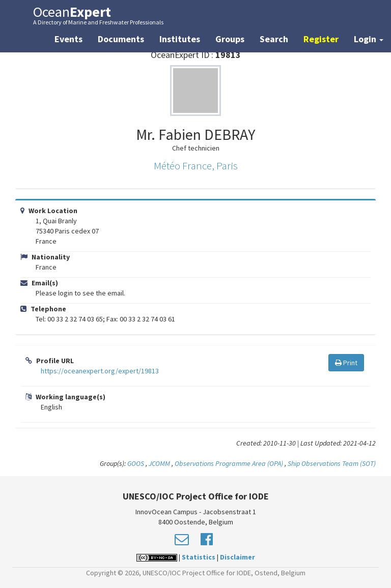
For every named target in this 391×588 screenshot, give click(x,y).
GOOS (136, 463)
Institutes (180, 39)
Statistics (199, 557)
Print (346, 363)
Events (68, 39)
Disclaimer (238, 557)
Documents (121, 39)
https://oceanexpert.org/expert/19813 (100, 371)
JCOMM (159, 463)
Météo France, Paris (196, 166)
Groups (230, 39)
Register (321, 39)
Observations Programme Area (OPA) (229, 463)
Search (274, 39)
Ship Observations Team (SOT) (332, 463)
